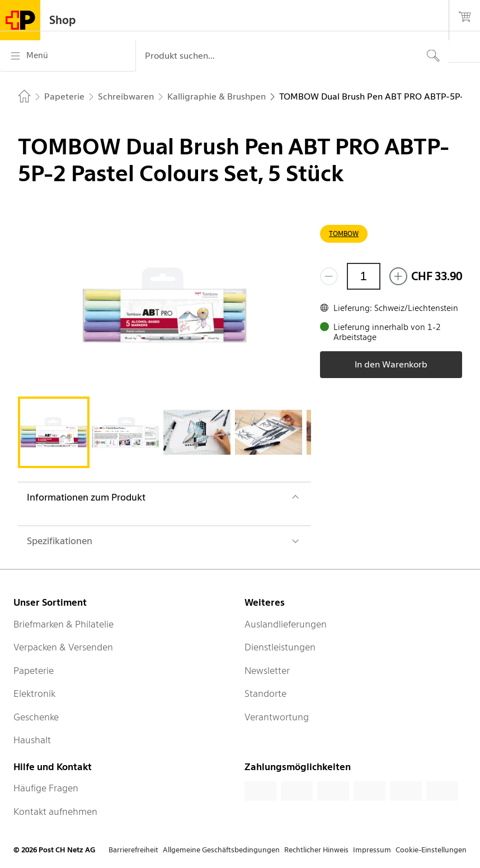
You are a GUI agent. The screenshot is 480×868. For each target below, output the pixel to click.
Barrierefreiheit (133, 850)
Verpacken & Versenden (63, 647)
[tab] (54, 432)
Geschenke (36, 717)
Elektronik (34, 694)
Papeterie (34, 671)
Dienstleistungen (280, 647)
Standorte (265, 694)
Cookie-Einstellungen (431, 850)
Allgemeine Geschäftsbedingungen (221, 850)
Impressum (372, 850)
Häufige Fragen (46, 788)
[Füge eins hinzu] (398, 276)
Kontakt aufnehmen (55, 812)
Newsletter (267, 671)
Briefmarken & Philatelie (63, 624)
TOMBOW (344, 233)
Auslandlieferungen (286, 624)
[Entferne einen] (329, 276)
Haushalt (32, 740)
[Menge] (364, 276)
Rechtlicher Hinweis (316, 850)
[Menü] (68, 56)
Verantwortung (277, 717)
